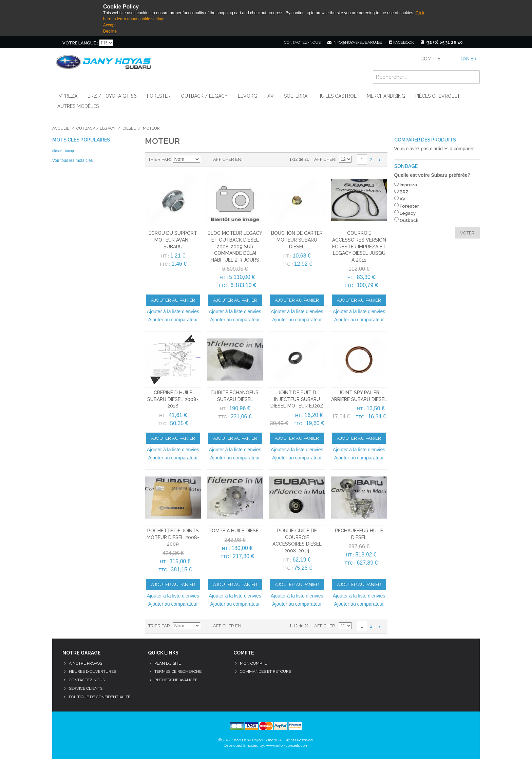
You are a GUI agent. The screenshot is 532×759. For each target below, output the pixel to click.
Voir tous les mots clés (72, 160)
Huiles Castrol (337, 96)
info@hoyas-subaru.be (355, 42)
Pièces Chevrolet (438, 96)
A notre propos (85, 663)
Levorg (248, 96)
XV (271, 96)
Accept (109, 25)
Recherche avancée (176, 680)
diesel (57, 151)
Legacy (408, 213)
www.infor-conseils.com (287, 746)
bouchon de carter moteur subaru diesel (297, 240)
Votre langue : (80, 43)
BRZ (404, 192)
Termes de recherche (178, 671)
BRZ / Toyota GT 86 (112, 96)
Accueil (61, 128)
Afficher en (227, 159)
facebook (401, 42)
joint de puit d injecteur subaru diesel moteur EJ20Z (297, 399)
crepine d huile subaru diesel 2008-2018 (173, 399)
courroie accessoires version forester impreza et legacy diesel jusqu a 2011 (359, 246)
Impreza (67, 96)
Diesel (129, 128)
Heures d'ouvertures (92, 671)
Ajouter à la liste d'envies (173, 311)
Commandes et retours (265, 671)
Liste (261, 159)
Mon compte (253, 663)
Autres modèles (78, 106)
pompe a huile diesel (235, 531)
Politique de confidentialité (100, 697)
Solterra (296, 96)
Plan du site (168, 663)
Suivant (380, 160)
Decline (110, 31)
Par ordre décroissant (206, 159)
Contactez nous (87, 680)
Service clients (86, 688)
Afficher (325, 159)
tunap (69, 151)
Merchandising (386, 96)
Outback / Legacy (204, 96)
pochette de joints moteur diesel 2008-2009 (173, 537)
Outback (409, 220)
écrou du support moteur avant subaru (173, 240)
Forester (159, 96)
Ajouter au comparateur (173, 320)
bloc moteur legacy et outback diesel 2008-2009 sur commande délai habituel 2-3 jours (235, 246)
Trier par (159, 159)
